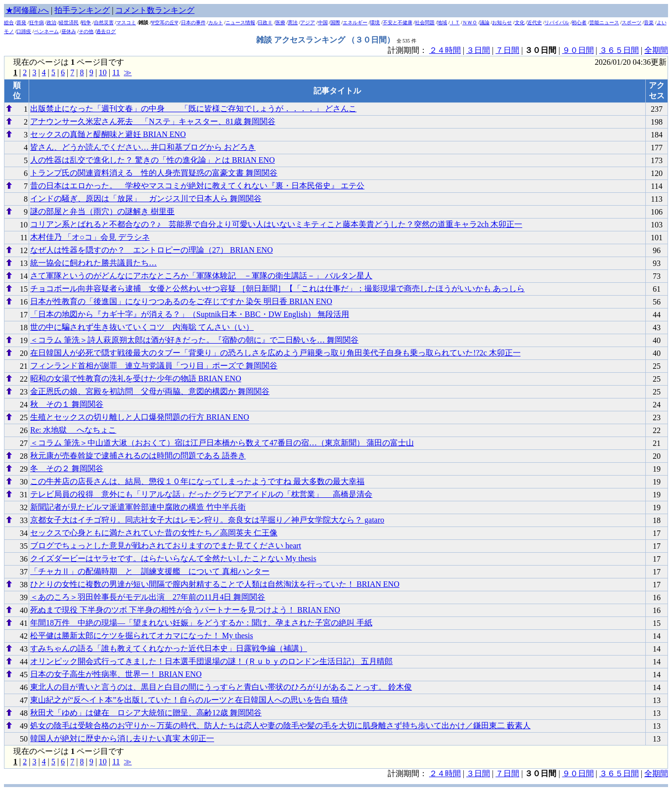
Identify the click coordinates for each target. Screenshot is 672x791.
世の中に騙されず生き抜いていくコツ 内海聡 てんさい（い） (142, 327)
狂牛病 (37, 22)
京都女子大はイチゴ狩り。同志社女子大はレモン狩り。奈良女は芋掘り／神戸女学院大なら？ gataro (207, 520)
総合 (9, 22)
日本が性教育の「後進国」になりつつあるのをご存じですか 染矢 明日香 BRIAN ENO (181, 301)
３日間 (478, 50)
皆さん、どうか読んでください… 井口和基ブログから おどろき (143, 147)
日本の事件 (193, 22)
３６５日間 (619, 50)
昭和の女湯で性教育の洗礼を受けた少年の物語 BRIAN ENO (136, 378)
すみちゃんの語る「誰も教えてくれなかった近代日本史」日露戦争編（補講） (169, 648)
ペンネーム (46, 31)
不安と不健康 (398, 22)
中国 (323, 22)
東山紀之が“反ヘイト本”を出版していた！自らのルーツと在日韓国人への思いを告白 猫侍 (189, 700)
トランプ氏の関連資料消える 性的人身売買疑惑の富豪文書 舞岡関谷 (154, 173)
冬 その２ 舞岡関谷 (67, 468)
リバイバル (557, 22)
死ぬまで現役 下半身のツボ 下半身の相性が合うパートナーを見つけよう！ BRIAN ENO (185, 610)
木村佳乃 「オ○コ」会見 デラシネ (90, 237)
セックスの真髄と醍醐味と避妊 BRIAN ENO (108, 134)
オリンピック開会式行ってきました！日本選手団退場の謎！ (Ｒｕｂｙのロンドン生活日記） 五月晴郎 (211, 661)
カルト (216, 22)
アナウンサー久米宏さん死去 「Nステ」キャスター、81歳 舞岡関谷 (153, 121)
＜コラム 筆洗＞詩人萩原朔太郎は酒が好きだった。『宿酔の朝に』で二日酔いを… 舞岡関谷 (194, 340)
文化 (520, 22)
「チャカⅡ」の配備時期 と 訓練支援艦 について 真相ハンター (150, 571)
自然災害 (104, 22)
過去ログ (106, 31)
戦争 (86, 22)
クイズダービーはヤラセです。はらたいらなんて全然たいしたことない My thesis (173, 558)
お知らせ (502, 22)
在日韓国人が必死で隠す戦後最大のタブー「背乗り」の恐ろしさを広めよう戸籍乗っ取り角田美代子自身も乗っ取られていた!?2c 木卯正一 (275, 353)
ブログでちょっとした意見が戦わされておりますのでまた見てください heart (166, 546)
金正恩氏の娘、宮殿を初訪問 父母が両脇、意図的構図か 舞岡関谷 (150, 391)
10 (103, 72)
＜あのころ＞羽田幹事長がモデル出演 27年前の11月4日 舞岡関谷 (148, 597)
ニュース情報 (240, 22)
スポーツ (631, 22)
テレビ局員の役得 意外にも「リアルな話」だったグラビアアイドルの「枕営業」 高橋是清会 (201, 494)
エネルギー (355, 22)
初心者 (579, 22)
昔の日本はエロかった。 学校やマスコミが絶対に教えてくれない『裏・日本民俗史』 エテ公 (197, 186)
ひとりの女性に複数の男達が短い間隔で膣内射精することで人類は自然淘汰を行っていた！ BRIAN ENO (215, 584)
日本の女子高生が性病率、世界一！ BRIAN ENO (116, 674)
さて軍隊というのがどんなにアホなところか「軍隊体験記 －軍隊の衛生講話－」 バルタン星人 (201, 276)
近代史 (535, 22)
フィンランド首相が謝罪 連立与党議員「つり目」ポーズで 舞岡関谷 (154, 366)
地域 (442, 22)
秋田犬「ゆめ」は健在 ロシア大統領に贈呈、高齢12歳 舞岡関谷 (146, 713)
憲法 (293, 22)
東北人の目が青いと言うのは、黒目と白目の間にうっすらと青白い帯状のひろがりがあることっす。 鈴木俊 (221, 687)
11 (116, 72)
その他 (86, 31)
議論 (485, 22)
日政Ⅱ (265, 22)
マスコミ (126, 22)
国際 (335, 22)
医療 (280, 22)
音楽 (649, 22)
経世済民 (69, 22)
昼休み (69, 31)
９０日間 (578, 50)
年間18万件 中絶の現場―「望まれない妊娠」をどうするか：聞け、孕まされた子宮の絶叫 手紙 (201, 623)
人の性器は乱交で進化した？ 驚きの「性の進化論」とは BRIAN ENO (153, 160)
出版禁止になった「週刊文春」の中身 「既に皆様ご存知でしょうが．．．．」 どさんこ (193, 109)
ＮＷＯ (470, 22)
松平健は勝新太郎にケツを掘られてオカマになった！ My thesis (142, 636)
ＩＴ (455, 22)
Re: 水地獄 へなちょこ (73, 430)
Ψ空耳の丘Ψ (165, 22)
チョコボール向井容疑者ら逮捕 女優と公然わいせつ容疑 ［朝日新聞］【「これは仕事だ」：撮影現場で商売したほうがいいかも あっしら (277, 288)
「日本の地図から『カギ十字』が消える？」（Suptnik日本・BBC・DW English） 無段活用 (190, 314)
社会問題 (425, 22)
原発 (21, 22)
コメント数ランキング (155, 10)
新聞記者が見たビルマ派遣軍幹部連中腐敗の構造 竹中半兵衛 (138, 507)
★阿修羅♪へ (27, 10)
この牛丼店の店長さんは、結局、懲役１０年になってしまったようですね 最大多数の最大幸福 (197, 481)
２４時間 (445, 50)
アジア (308, 22)
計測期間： (408, 773)
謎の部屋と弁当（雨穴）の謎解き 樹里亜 (102, 211)
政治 (51, 22)
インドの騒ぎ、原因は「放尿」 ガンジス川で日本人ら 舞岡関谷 (146, 198)
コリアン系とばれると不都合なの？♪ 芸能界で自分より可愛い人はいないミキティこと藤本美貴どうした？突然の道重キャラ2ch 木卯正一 (276, 224)
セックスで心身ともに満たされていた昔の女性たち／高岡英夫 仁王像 (154, 533)
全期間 (656, 50)
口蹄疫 (24, 31)
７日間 (507, 50)
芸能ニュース (604, 22)
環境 (375, 22)
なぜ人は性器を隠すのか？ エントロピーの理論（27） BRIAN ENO (152, 250)
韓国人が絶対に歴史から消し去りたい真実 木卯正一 (122, 738)
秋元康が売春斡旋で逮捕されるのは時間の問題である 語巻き (138, 456)
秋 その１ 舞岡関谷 (67, 404)
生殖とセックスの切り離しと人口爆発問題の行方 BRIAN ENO (140, 417)
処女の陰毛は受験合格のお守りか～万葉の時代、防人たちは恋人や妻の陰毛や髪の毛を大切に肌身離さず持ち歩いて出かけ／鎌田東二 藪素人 (280, 725)
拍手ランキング (82, 10)
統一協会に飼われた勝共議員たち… (93, 263)
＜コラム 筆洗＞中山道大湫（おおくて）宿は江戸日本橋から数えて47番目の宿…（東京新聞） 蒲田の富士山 (222, 443)
